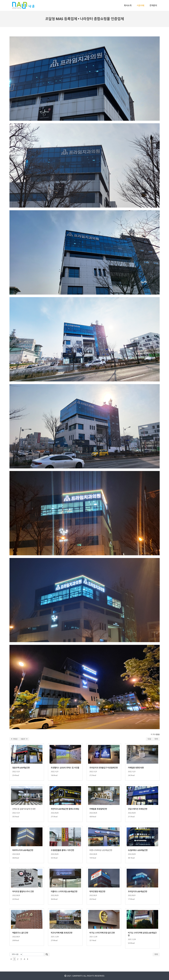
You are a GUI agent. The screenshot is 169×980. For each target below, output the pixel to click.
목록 (156, 739)
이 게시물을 (155, 734)
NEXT (24, 739)
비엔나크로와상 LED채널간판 (101, 850)
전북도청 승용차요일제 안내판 (24, 809)
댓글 (149, 739)
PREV (14, 739)
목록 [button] (156, 954)
